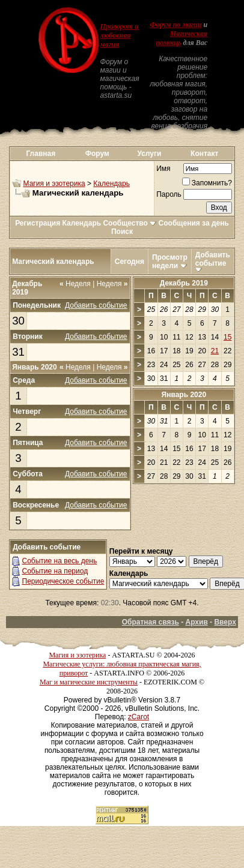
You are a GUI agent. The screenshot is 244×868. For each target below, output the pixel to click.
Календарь (111, 184)
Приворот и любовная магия (120, 35)
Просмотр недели (170, 262)
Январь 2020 (184, 395)
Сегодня (130, 262)
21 (215, 351)
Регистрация (38, 223)
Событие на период (55, 571)
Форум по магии (175, 25)
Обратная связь (151, 622)
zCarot (139, 717)
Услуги (149, 154)
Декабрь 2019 (184, 283)
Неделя (75, 284)
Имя (163, 169)
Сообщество (130, 223)
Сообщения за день (194, 223)
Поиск (122, 232)
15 (227, 337)
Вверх (225, 622)
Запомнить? (207, 183)
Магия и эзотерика (54, 184)
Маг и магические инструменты (89, 682)
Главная (41, 154)
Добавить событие (213, 259)
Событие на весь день (60, 561)
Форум (97, 154)
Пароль (169, 194)
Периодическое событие (63, 581)
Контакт (204, 154)
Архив (197, 622)
